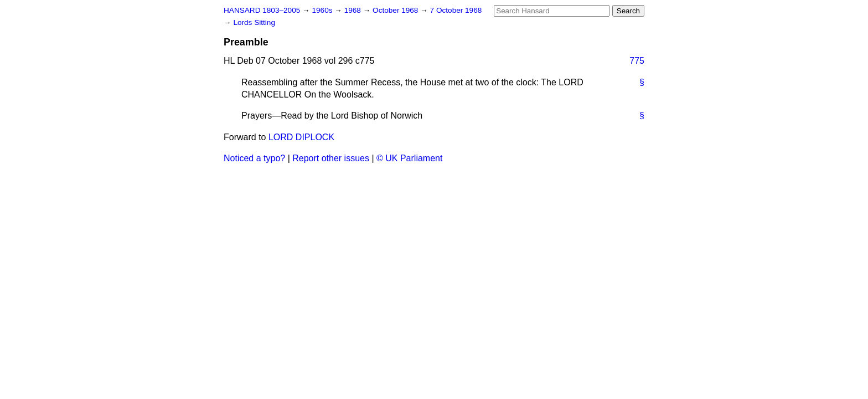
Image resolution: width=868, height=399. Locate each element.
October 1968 (396, 10)
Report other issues (331, 158)
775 (637, 61)
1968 (354, 10)
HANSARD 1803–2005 (262, 10)
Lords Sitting (254, 22)
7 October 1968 (456, 10)
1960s (323, 10)
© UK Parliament (409, 158)
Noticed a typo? (254, 158)
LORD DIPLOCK (301, 137)
